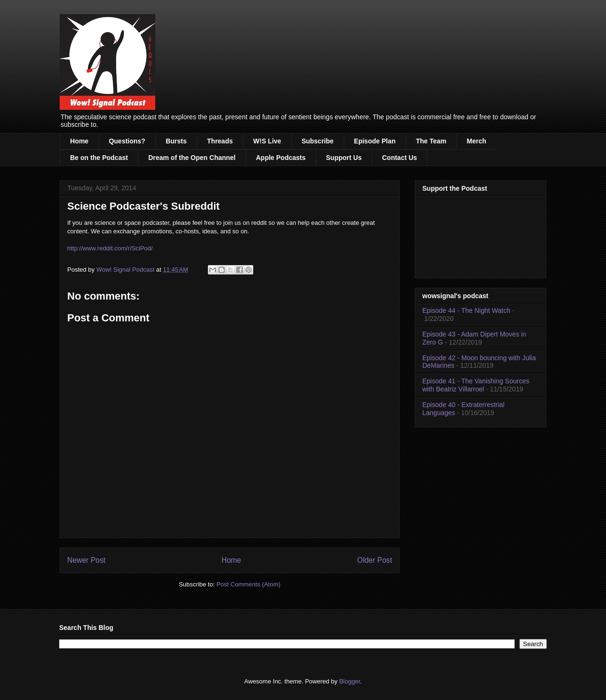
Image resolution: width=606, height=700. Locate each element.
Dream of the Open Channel (192, 158)
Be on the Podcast (99, 158)
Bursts (176, 141)
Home (79, 141)
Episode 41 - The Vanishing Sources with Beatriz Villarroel (476, 385)
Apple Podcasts (281, 158)
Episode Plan (375, 141)
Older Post (374, 560)
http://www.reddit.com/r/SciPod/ (110, 248)
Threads (220, 141)
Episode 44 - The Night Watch (466, 310)
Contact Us (400, 158)
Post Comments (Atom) (248, 584)
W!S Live (267, 141)
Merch (477, 141)
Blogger (349, 681)
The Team (431, 141)
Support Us (344, 158)
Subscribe (318, 141)
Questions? (127, 141)
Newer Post (86, 560)
